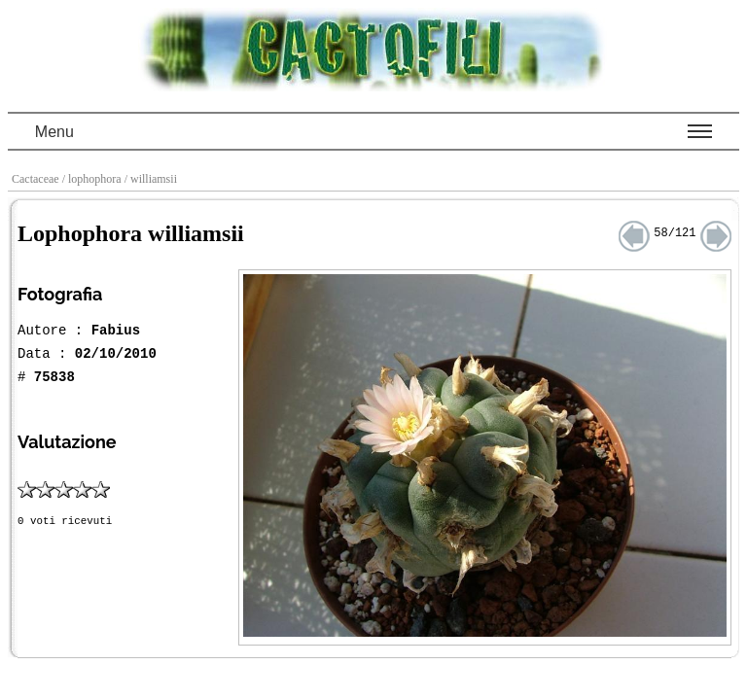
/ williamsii (152, 179)
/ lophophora (93, 179)
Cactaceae (37, 179)
